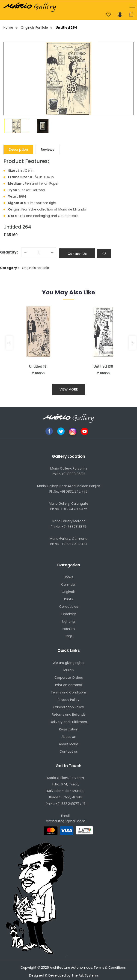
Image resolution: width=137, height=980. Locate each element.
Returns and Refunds (69, 714)
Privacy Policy (68, 700)
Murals (69, 670)
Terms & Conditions (110, 968)
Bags (69, 636)
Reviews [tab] (48, 150)
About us (68, 737)
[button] (131, 6)
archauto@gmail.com (66, 821)
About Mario (68, 744)
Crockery (69, 614)
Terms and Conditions (69, 692)
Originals (68, 592)
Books (68, 577)
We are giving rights (68, 663)
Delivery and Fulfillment (69, 722)
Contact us (69, 751)
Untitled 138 (103, 366)
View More (69, 389)
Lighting (68, 621)
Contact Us (77, 254)
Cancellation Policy (69, 707)
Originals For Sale (37, 27)
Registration (69, 729)
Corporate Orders (69, 678)
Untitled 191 (38, 366)
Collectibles (69, 607)
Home (10, 27)
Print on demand (69, 685)
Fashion (69, 629)
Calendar (68, 584)
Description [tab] (18, 150)
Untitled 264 (66, 27)
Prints (68, 599)
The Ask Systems (85, 975)
